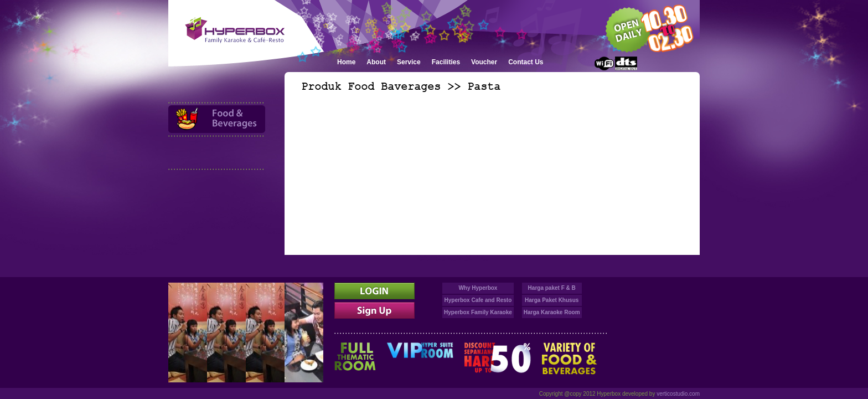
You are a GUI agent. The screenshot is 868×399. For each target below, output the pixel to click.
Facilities (446, 62)
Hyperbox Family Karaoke (478, 312)
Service (409, 62)
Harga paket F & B (552, 288)
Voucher (484, 62)
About (376, 62)
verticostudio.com (678, 394)
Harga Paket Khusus (552, 300)
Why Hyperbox (478, 288)
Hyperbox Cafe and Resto (478, 300)
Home (346, 62)
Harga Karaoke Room (552, 312)
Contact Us (526, 62)
